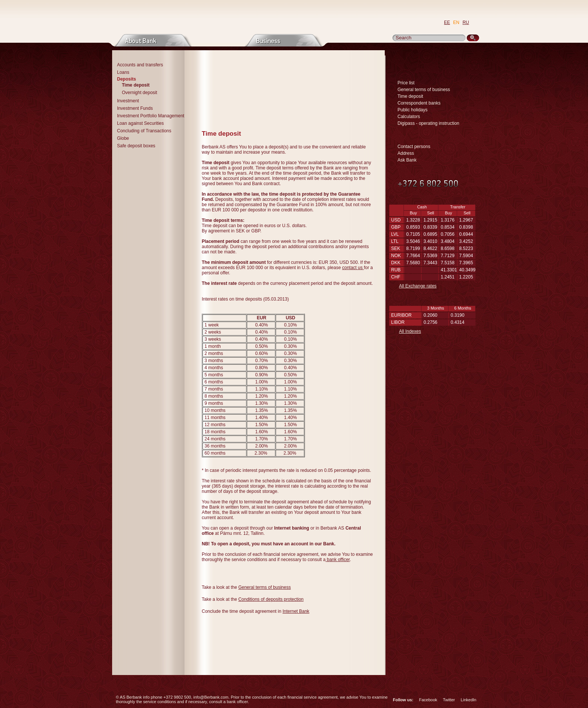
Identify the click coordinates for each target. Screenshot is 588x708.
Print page (377, 123)
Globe (123, 138)
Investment (128, 101)
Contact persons (414, 147)
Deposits (127, 79)
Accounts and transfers (140, 65)
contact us (353, 268)
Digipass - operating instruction (428, 123)
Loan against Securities (140, 123)
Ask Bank (407, 160)
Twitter (449, 700)
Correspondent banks (419, 103)
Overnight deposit (139, 93)
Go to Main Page (183, 17)
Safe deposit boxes (136, 146)
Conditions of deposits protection (271, 599)
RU (466, 22)
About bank (153, 40)
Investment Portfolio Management (151, 116)
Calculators (409, 117)
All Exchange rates (418, 286)
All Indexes (410, 331)
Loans (123, 72)
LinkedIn (469, 700)
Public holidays (412, 110)
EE (447, 22)
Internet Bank (296, 611)
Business (284, 40)
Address (406, 153)
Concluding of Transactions (144, 131)
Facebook (428, 700)
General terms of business (264, 587)
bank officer (338, 560)
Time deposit (410, 96)
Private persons (218, 40)
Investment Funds (135, 108)
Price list (406, 83)
